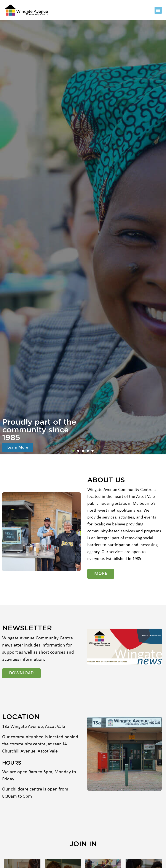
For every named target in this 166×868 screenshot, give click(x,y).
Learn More (18, 447)
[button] (158, 10)
